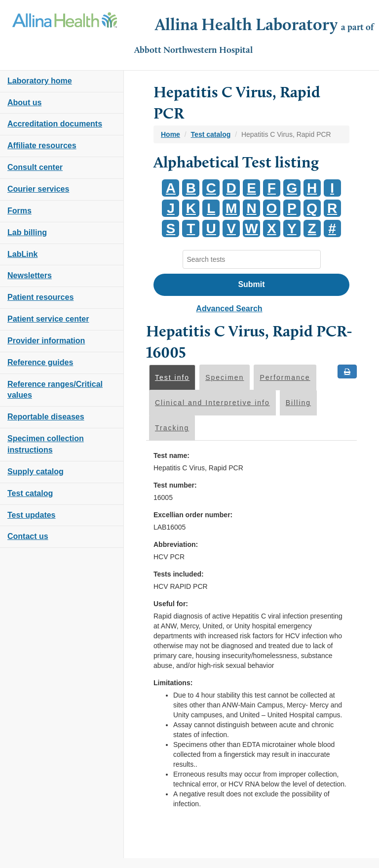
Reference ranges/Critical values (55, 390)
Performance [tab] (285, 377)
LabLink (22, 254)
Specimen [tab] (225, 377)
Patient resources (40, 297)
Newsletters (30, 275)
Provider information (46, 341)
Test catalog (30, 493)
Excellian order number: (193, 515)
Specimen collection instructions (46, 444)
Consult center (35, 167)
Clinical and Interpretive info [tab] (212, 403)
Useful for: (171, 604)
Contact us (28, 536)
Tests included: (179, 574)
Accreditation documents (55, 124)
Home (171, 134)
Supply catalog (36, 472)
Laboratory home (40, 81)
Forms (19, 211)
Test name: (171, 455)
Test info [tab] (172, 377)
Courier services (38, 189)
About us (24, 103)
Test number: (175, 485)
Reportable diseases (46, 417)
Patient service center (48, 319)
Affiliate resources (42, 145)
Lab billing (27, 232)
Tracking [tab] (172, 428)
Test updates (32, 515)
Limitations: (173, 683)
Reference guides (40, 362)
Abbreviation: (176, 544)
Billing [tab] (298, 403)
